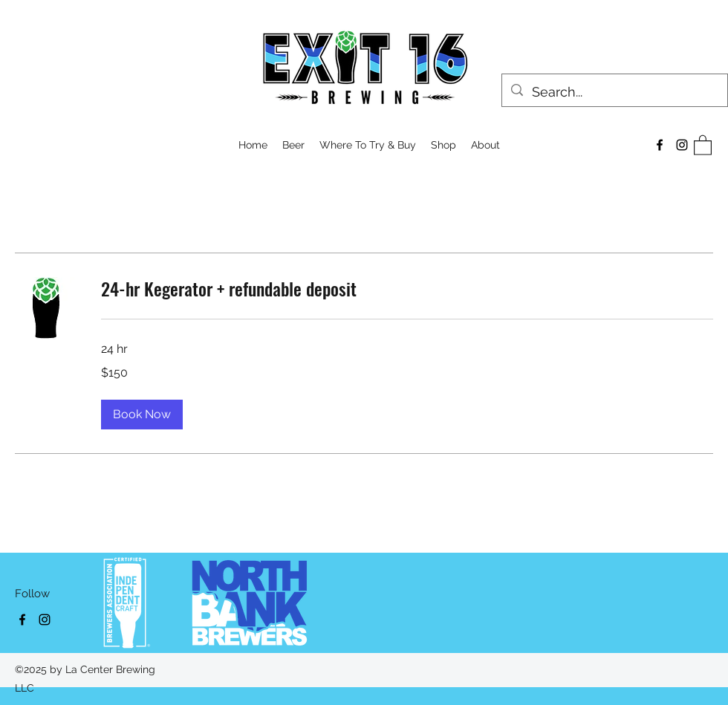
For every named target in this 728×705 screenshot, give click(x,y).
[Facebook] (660, 145)
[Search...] (614, 92)
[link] (407, 289)
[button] (443, 145)
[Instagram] (682, 145)
